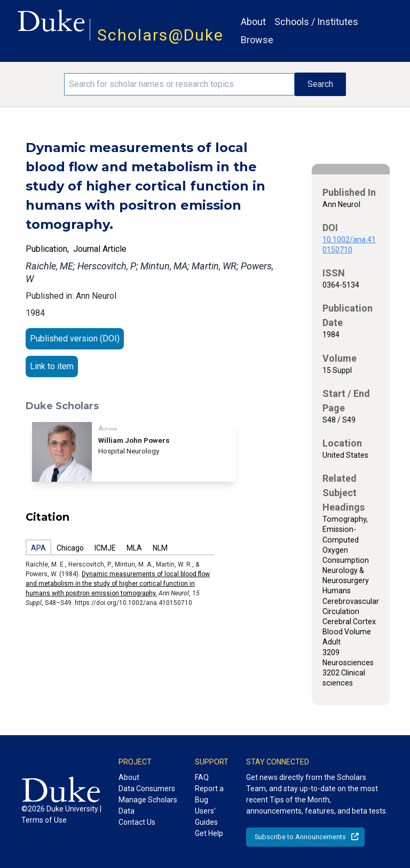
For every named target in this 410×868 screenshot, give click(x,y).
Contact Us (137, 822)
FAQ (202, 777)
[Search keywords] (179, 84)
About (253, 22)
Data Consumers (147, 789)
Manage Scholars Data (148, 805)
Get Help (209, 833)
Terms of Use (44, 820)
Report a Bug (209, 794)
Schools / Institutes (316, 22)
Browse (257, 40)
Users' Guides (206, 817)
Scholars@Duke (160, 35)
